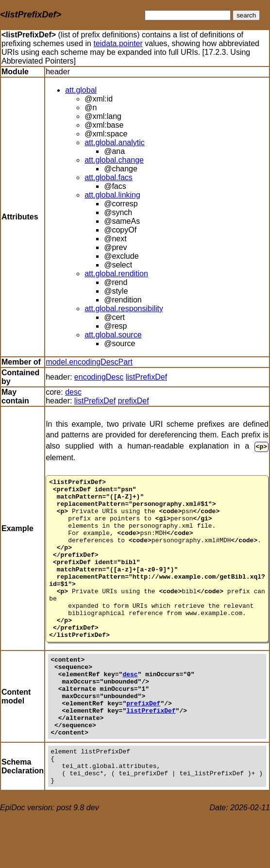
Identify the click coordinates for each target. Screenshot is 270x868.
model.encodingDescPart (89, 362)
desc (73, 392)
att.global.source (113, 335)
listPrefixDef (146, 377)
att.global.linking (112, 195)
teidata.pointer (118, 43)
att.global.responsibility (124, 309)
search (246, 15)
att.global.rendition (116, 274)
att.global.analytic (115, 142)
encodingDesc (99, 377)
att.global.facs (109, 177)
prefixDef (134, 401)
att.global (81, 90)
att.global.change (114, 160)
